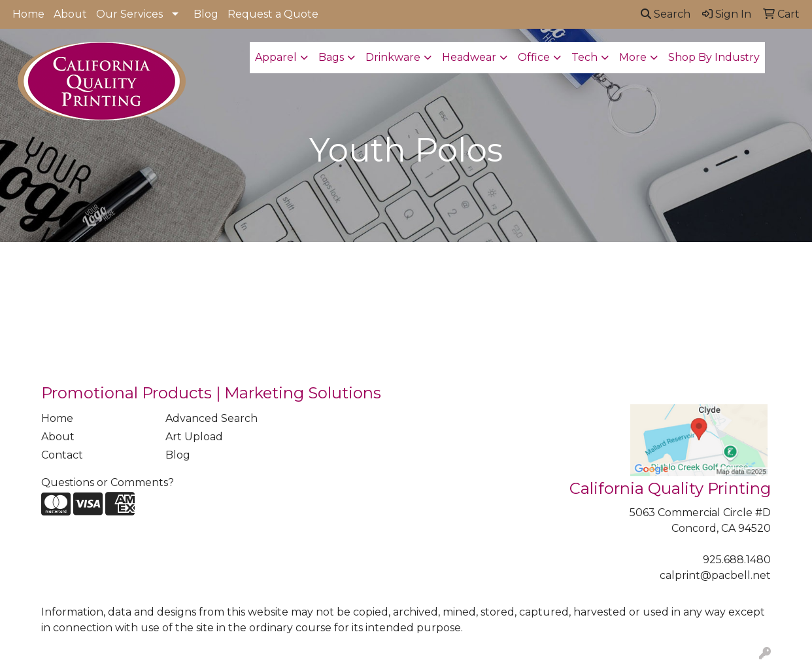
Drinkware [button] (393, 57)
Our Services (129, 14)
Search (666, 14)
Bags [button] (331, 57)
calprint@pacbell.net (715, 575)
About (70, 14)
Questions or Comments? (108, 482)
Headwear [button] (469, 57)
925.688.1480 (737, 560)
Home (28, 14)
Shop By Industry (714, 57)
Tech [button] (584, 57)
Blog (206, 14)
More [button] (633, 57)
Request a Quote (273, 14)
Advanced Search (211, 418)
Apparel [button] (276, 57)
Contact (62, 455)
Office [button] (534, 57)
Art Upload (194, 437)
